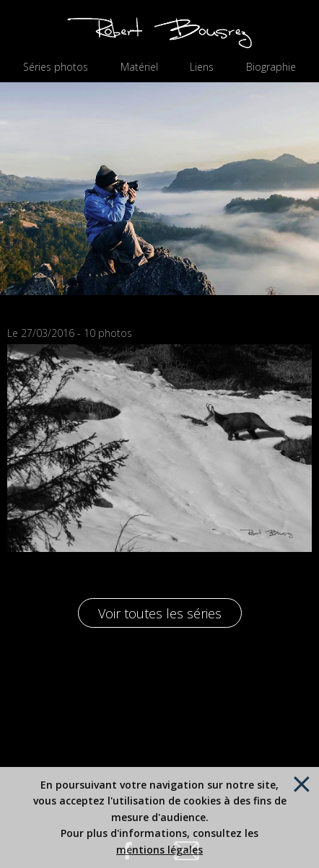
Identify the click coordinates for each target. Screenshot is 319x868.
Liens (202, 67)
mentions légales (159, 850)
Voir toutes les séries (160, 613)
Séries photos (56, 67)
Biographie (271, 67)
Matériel (139, 67)
